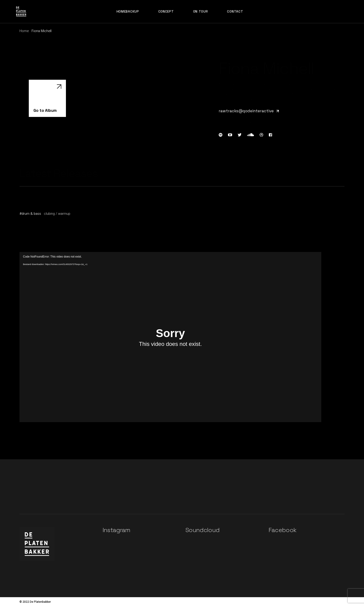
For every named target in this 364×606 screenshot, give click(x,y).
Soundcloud (203, 530)
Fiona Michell (32, 208)
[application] (170, 337)
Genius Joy (30, 203)
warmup (64, 214)
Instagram (117, 530)
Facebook (283, 530)
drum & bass (31, 214)
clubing (49, 214)
